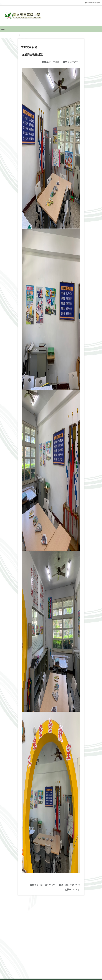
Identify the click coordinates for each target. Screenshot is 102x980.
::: (20, 35)
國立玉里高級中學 (93, 3)
